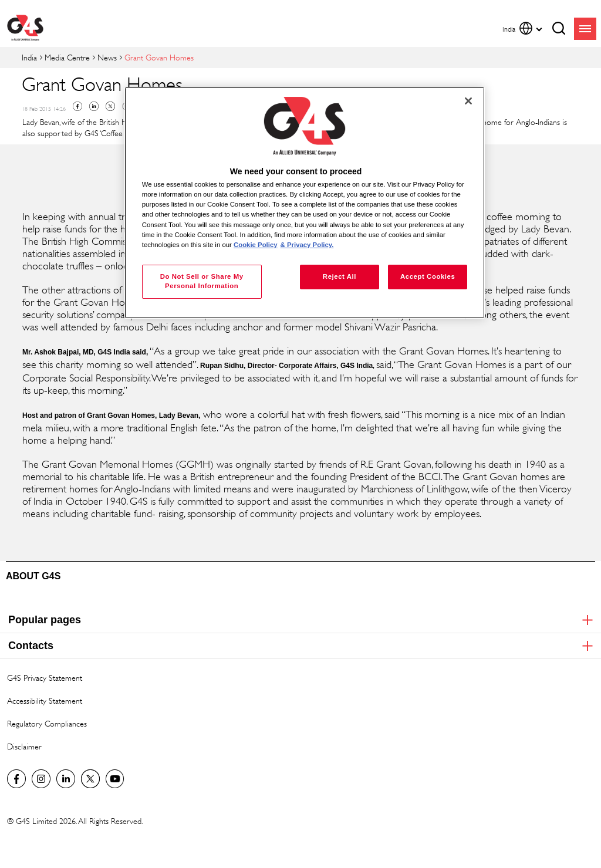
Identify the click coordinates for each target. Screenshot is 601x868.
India (29, 57)
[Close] (468, 101)
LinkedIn (66, 779)
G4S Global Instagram (41, 779)
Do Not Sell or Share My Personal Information (202, 281)
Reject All (340, 276)
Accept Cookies (428, 276)
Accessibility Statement (45, 700)
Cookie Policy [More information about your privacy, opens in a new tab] (256, 245)
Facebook (77, 106)
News (107, 57)
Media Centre (67, 57)
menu (585, 29)
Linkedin (94, 106)
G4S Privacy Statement (45, 678)
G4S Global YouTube (115, 779)
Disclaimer (24, 746)
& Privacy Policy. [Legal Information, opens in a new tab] (307, 245)
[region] (305, 203)
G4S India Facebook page (16, 779)
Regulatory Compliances (47, 723)
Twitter (110, 106)
